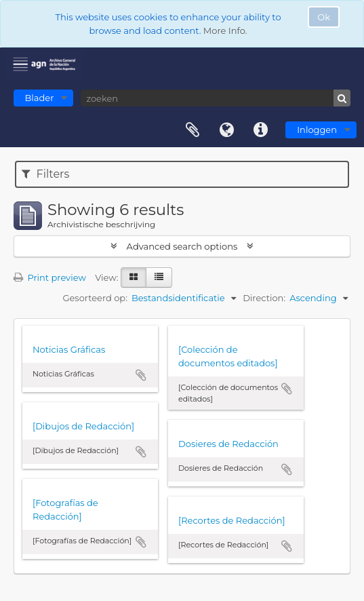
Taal (226, 130)
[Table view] (159, 277)
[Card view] (134, 277)
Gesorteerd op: (95, 298)
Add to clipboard (141, 375)
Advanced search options (182, 246)
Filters (45, 174)
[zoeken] (216, 98)
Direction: (264, 298)
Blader (40, 98)
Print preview (50, 277)
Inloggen (317, 130)
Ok (324, 17)
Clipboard (193, 130)
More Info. (225, 31)
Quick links (260, 130)
